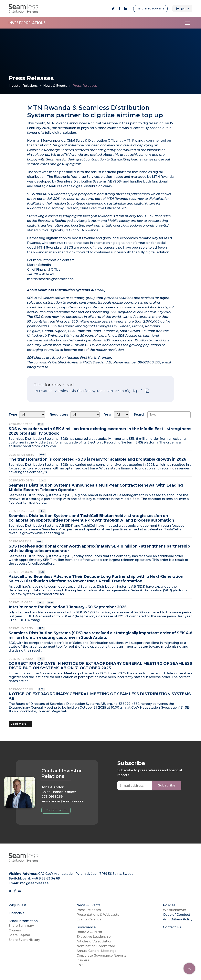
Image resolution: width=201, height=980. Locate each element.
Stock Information (23, 921)
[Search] (169, 415)
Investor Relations (23, 86)
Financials (16, 913)
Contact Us (172, 927)
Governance (86, 927)
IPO (80, 965)
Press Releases (89, 910)
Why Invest (18, 905)
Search (140, 414)
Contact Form (56, 810)
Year (108, 414)
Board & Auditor (89, 932)
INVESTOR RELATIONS (27, 23)
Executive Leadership (94, 937)
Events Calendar (90, 919)
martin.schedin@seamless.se (50, 279)
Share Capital (19, 935)
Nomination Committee (96, 946)
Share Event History (24, 940)
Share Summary (21, 926)
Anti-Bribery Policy (178, 919)
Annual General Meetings (96, 951)
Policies (169, 905)
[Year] (121, 415)
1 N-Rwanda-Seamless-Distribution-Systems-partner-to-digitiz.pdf (88, 391)
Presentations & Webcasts (98, 915)
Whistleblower (175, 910)
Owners (15, 930)
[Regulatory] (85, 415)
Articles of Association (94, 941)
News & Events (55, 86)
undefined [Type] (32, 415)
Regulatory (59, 414)
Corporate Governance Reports (101, 956)
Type (13, 414)
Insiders (83, 960)
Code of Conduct (177, 915)
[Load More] (20, 724)
